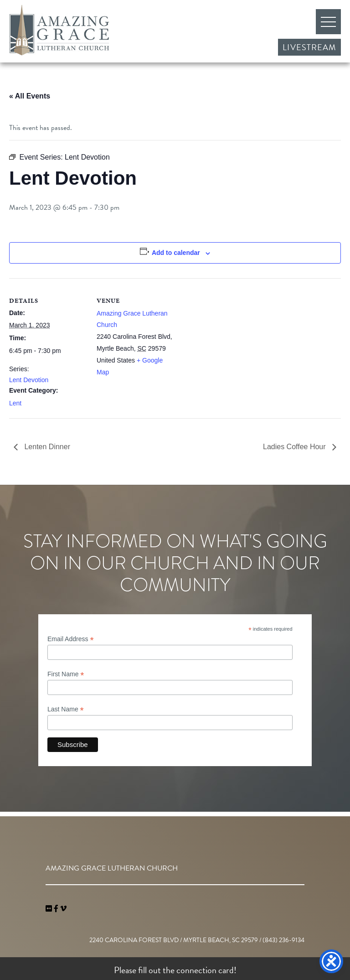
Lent (15, 403)
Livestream (309, 47)
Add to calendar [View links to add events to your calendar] (176, 253)
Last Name (66, 709)
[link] (50, 909)
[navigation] (63, 909)
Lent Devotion (29, 380)
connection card (205, 970)
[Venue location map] (232, 341)
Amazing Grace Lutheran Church (59, 30)
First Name (66, 674)
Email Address (71, 639)
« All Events (30, 96)
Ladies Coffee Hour (295, 447)
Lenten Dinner (46, 447)
